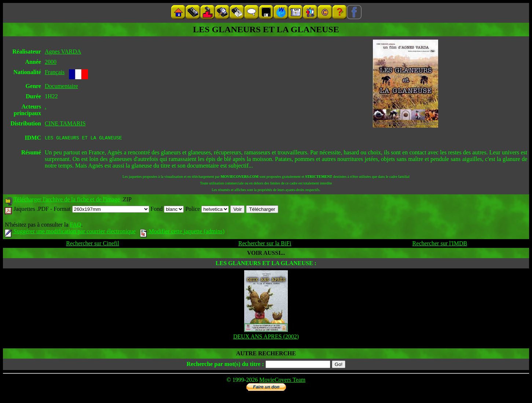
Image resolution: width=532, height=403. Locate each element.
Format (101, 210)
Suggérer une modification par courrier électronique (70, 232)
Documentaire (61, 86)
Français (55, 72)
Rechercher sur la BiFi (265, 244)
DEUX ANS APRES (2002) (266, 338)
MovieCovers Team (282, 381)
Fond (167, 210)
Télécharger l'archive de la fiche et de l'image (67, 200)
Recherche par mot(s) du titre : (225, 365)
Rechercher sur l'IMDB (440, 244)
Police (207, 210)
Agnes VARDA (63, 52)
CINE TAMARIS (65, 123)
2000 (51, 62)
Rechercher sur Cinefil (93, 244)
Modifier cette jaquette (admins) (182, 232)
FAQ (75, 226)
